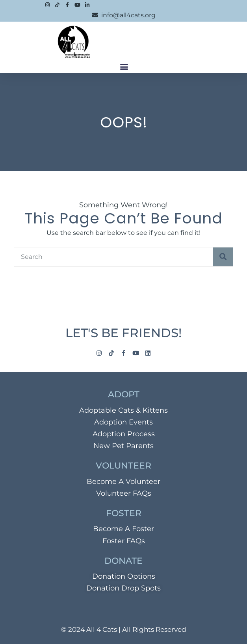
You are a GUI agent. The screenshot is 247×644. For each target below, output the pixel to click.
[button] (124, 66)
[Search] (223, 257)
